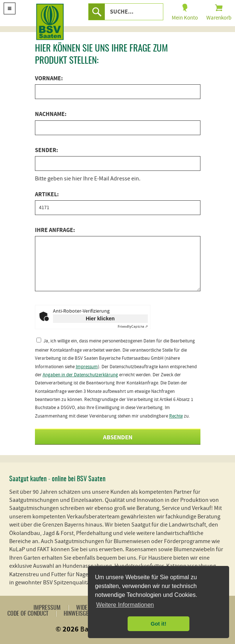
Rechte (176, 416)
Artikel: (47, 194)
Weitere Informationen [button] (125, 605)
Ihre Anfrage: (55, 230)
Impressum (87, 367)
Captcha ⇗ (133, 326)
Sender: (47, 150)
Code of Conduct (28, 614)
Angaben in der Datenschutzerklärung (80, 375)
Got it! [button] (159, 624)
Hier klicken (100, 319)
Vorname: (49, 78)
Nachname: (51, 114)
